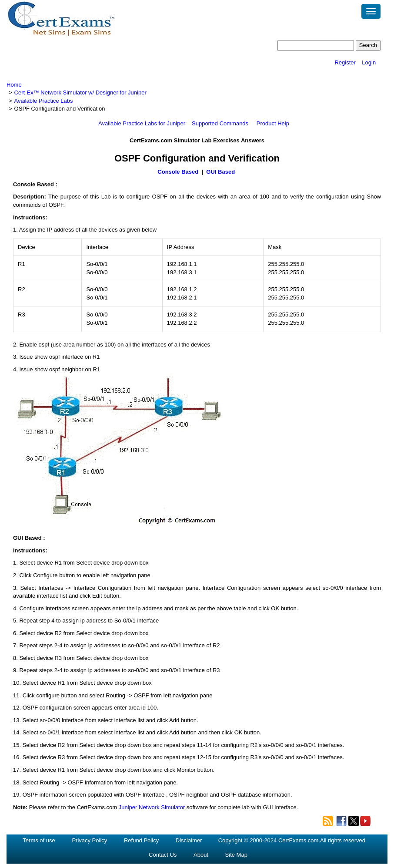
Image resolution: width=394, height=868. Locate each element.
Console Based (178, 172)
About (201, 855)
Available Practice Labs (44, 101)
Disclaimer (189, 840)
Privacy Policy (89, 840)
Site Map (236, 855)
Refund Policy (141, 840)
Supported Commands (220, 123)
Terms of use (39, 840)
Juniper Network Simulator (152, 807)
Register (345, 62)
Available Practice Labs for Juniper (142, 123)
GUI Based (221, 172)
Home (14, 85)
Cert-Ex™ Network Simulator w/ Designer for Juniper (80, 93)
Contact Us (163, 855)
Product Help (273, 123)
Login (369, 62)
